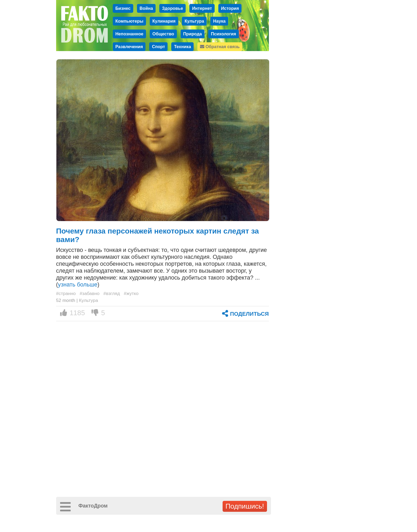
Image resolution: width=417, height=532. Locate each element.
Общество (163, 34)
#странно (66, 293)
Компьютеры (129, 21)
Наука (219, 21)
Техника (182, 47)
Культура (194, 21)
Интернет (202, 8)
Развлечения (129, 47)
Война (146, 8)
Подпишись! (245, 506)
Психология (224, 34)
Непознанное (129, 34)
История (230, 8)
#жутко (131, 293)
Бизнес (123, 8)
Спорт (158, 47)
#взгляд (112, 293)
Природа (193, 34)
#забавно (90, 293)
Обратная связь (220, 47)
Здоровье (172, 8)
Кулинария (164, 21)
